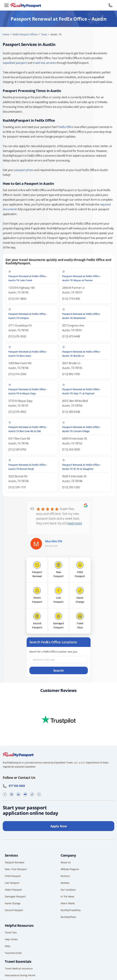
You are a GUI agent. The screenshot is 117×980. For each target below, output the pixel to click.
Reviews (65, 883)
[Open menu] (6, 5)
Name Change (13, 903)
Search (58, 670)
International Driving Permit (20, 975)
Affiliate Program (70, 869)
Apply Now (59, 826)
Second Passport (14, 910)
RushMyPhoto (68, 917)
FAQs (8, 946)
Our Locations (68, 890)
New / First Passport (16, 869)
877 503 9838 (14, 786)
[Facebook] (5, 794)
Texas (44, 34)
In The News (67, 896)
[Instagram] (12, 794)
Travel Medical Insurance (19, 968)
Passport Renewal (15, 862)
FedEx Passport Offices (25, 34)
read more (75, 523)
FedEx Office (66, 127)
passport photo (24, 170)
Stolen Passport (13, 890)
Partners (65, 876)
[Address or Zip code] (59, 660)
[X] (39, 794)
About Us (66, 862)
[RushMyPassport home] (58, 5)
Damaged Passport (15, 896)
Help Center (11, 939)
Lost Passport (12, 883)
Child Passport (13, 876)
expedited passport (15, 63)
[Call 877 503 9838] (111, 5)
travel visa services (44, 63)
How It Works (68, 903)
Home (6, 34)
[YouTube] (25, 794)
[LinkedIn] (18, 794)
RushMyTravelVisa (71, 910)
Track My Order (13, 953)
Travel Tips (11, 932)
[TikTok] (32, 794)
